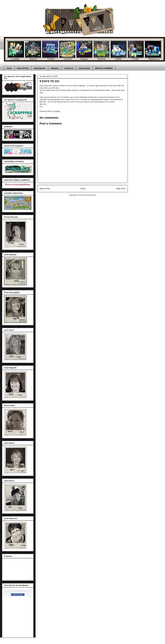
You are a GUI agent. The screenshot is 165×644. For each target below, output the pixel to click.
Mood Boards (40, 68)
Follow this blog (18, 595)
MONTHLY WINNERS (104, 68)
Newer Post (45, 189)
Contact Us (69, 68)
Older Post (121, 189)
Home (9, 68)
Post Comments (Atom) (88, 195)
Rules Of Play (23, 68)
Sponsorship (84, 68)
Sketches (55, 68)
